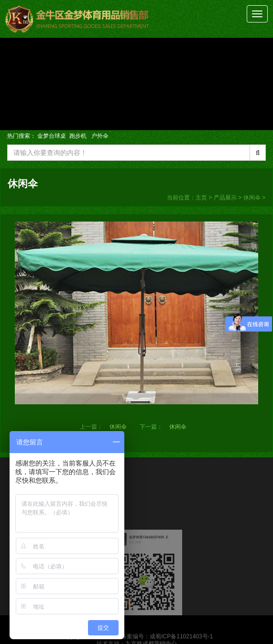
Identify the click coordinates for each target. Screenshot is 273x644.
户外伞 (100, 136)
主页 (201, 198)
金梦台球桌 (52, 136)
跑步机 (79, 136)
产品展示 (225, 198)
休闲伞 (252, 198)
